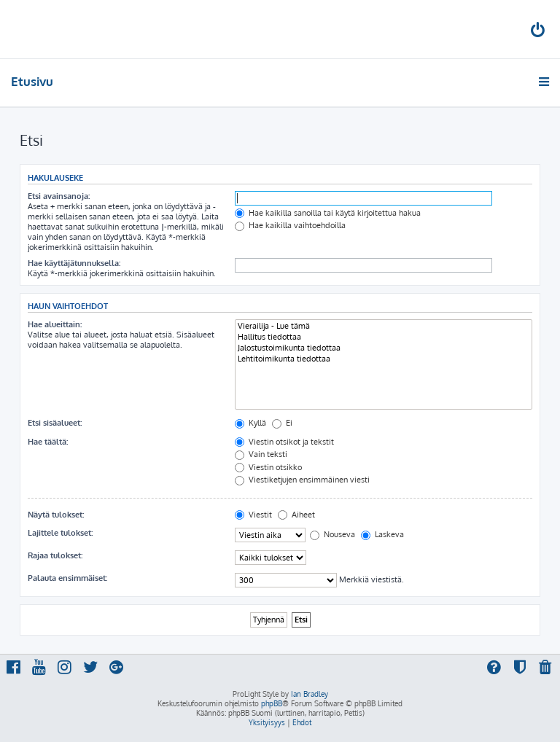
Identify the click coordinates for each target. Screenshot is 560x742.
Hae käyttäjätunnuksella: (74, 263)
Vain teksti (261, 454)
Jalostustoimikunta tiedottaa (384, 348)
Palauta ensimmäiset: (67, 578)
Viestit (253, 515)
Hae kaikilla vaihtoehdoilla (290, 225)
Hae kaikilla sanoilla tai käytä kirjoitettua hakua (328, 213)
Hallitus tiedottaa (384, 337)
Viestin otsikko (268, 467)
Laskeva (382, 534)
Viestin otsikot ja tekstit (284, 442)
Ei (282, 423)
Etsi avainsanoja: (59, 196)
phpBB (272, 703)
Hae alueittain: (55, 324)
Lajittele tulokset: (60, 533)
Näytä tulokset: (56, 515)
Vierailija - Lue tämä (384, 326)
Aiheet (296, 515)
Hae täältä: (48, 442)
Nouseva (332, 534)
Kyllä (250, 423)
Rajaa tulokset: (55, 555)
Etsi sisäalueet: (55, 423)
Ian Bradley (310, 694)
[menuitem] (539, 32)
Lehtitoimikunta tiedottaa (384, 359)
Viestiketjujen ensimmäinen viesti (302, 480)
